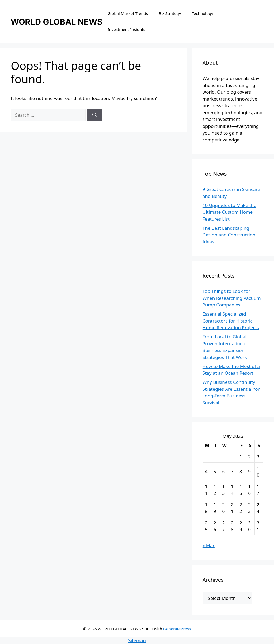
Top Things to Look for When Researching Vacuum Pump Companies (232, 298)
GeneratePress (177, 629)
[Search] (95, 115)
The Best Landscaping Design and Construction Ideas (229, 235)
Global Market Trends (128, 13)
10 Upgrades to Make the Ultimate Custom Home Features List (229, 212)
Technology (203, 13)
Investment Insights (126, 29)
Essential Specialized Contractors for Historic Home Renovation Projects (231, 321)
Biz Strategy (170, 13)
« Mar (209, 545)
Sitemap (137, 640)
